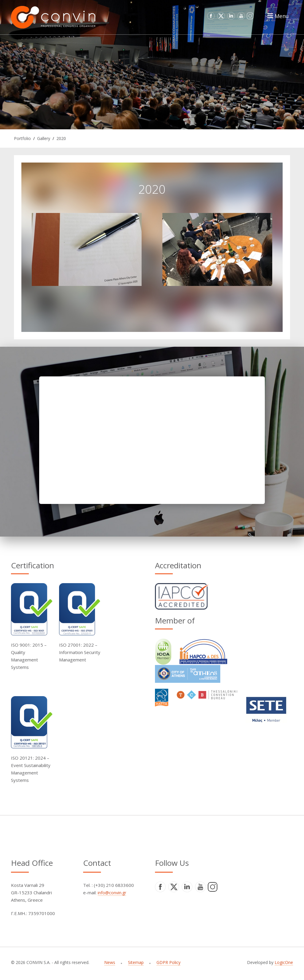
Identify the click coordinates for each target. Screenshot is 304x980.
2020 (61, 138)
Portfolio (22, 138)
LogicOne (284, 962)
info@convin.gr (112, 893)
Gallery (44, 138)
